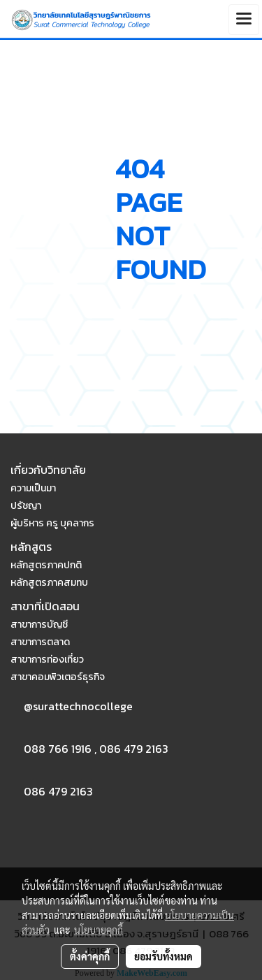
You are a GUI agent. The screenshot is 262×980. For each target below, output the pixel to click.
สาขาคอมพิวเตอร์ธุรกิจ (58, 677)
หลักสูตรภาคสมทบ (49, 583)
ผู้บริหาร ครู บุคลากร (52, 523)
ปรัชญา (26, 506)
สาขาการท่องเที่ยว (47, 660)
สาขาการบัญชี (39, 625)
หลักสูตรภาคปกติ (46, 565)
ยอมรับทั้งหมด (163, 956)
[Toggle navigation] (244, 20)
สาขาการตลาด (40, 642)
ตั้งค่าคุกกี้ (90, 956)
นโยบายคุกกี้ (99, 930)
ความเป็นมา (33, 488)
